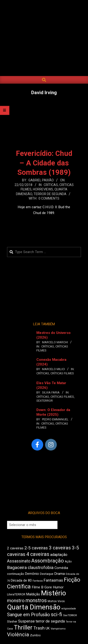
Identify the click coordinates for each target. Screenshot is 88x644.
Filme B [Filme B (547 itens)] (38, 587)
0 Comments (49, 198)
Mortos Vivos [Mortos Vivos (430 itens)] (56, 601)
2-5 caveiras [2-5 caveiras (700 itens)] (36, 548)
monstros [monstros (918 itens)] (36, 600)
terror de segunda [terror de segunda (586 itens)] (50, 621)
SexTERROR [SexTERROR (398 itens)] (70, 615)
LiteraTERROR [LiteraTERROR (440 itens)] (16, 594)
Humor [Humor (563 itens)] (58, 587)
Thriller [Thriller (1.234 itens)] (23, 628)
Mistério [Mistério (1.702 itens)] (54, 593)
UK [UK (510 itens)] (48, 628)
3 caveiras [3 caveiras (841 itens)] (60, 548)
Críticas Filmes (62, 373)
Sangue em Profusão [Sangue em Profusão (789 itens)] (29, 615)
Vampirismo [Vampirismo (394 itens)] (58, 629)
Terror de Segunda (50, 194)
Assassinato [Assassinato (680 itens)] (19, 561)
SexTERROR (45, 401)
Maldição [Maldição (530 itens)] (33, 594)
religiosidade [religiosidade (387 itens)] (69, 609)
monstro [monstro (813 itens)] (16, 601)
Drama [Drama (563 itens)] (59, 574)
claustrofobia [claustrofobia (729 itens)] (41, 568)
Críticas (51, 185)
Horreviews (43, 189)
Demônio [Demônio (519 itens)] (32, 574)
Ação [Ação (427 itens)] (68, 562)
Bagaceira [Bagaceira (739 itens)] (17, 567)
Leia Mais (44, 222)
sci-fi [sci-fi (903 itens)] (57, 614)
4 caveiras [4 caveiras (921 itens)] (38, 554)
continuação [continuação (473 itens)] (16, 574)
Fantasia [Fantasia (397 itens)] (38, 581)
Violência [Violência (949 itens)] (18, 634)
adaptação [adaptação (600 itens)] (59, 555)
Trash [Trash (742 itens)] (39, 628)
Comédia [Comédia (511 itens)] (61, 568)
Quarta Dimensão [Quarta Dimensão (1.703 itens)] (34, 607)
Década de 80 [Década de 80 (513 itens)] (21, 581)
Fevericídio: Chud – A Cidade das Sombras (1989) (44, 163)
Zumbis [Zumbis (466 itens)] (35, 635)
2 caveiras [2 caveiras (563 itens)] (15, 548)
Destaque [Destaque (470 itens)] (47, 574)
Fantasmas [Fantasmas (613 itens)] (53, 580)
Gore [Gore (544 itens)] (48, 587)
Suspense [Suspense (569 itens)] (26, 621)
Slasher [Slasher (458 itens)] (12, 621)
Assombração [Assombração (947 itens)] (48, 561)
